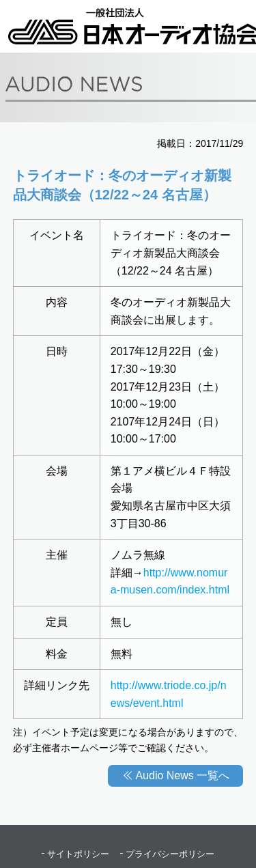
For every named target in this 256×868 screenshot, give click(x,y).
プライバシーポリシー (170, 854)
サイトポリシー (78, 854)
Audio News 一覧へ (182, 775)
